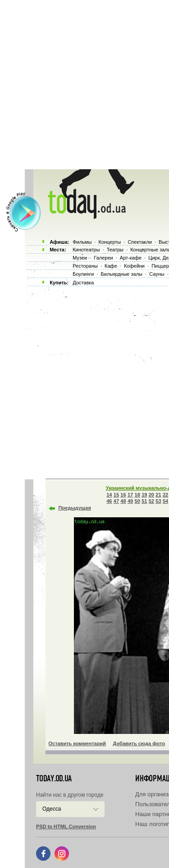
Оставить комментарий (78, 743)
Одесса (52, 809)
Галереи (103, 258)
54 (165, 501)
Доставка (83, 283)
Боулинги (83, 274)
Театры (115, 250)
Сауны (157, 274)
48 (123, 501)
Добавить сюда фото (139, 743)
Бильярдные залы (122, 274)
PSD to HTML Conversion (66, 826)
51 (144, 501)
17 (130, 495)
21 (158, 495)
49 (130, 501)
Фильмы (82, 242)
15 (116, 495)
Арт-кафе (131, 258)
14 (109, 495)
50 (137, 501)
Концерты (110, 242)
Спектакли (140, 242)
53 (158, 501)
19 (144, 495)
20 (151, 495)
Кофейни (134, 266)
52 (151, 501)
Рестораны (85, 266)
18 (137, 495)
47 (116, 501)
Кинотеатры (86, 250)
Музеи (80, 258)
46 (109, 501)
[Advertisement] (84, 85)
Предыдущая (75, 508)
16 (123, 495)
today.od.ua (54, 779)
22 (165, 495)
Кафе (111, 266)
